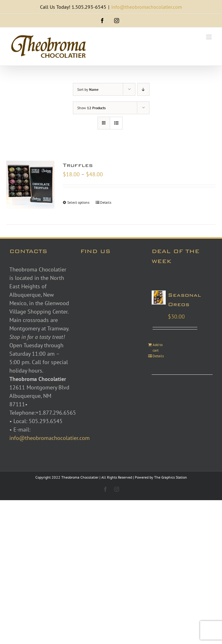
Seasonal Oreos (184, 300)
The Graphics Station (171, 477)
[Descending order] (143, 89)
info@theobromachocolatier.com (147, 7)
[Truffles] (30, 185)
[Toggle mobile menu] (209, 37)
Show (91, 108)
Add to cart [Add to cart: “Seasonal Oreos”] (158, 347)
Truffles (78, 165)
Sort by (88, 89)
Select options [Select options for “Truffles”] (78, 202)
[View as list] (116, 123)
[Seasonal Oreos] (159, 298)
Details (106, 202)
